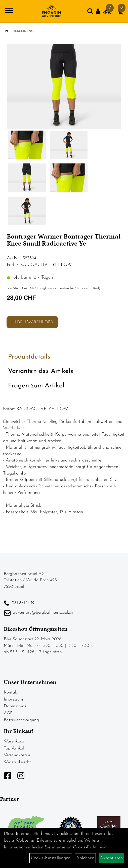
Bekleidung (23, 31)
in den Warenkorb (32, 322)
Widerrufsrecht (17, 762)
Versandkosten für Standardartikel (73, 288)
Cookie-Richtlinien (90, 847)
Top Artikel (14, 748)
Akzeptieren (111, 858)
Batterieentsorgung (21, 720)
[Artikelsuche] (90, 13)
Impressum (13, 699)
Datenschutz (15, 706)
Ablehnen (85, 858)
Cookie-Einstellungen (51, 858)
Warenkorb (14, 741)
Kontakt (11, 692)
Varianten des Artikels (41, 371)
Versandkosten (17, 755)
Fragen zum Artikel (36, 386)
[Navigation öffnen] (9, 11)
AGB (8, 713)
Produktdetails (29, 357)
